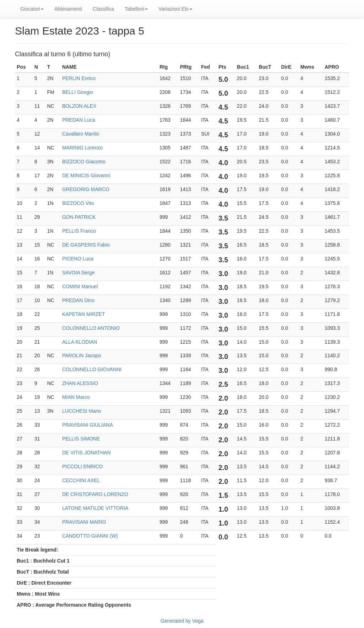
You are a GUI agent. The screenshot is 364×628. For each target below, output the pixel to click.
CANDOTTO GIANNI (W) (90, 536)
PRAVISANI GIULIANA (88, 425)
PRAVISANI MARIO (84, 522)
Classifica (103, 9)
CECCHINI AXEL (81, 480)
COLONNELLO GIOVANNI (92, 369)
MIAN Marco (76, 397)
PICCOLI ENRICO (82, 466)
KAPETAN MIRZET (84, 314)
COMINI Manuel (80, 286)
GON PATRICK (79, 217)
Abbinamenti (68, 9)
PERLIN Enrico (79, 78)
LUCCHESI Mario (82, 411)
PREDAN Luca (79, 120)
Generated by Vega (182, 621)
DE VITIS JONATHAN (87, 453)
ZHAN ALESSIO (80, 383)
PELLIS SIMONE (81, 439)
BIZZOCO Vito (78, 203)
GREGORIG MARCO (86, 189)
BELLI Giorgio (78, 92)
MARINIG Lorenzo (82, 148)
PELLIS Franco (79, 231)
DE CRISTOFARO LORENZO (95, 494)
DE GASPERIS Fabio (86, 245)
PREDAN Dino (78, 300)
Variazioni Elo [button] (175, 9)
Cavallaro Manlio (81, 134)
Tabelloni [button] (136, 9)
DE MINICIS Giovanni (86, 175)
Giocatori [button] (32, 9)
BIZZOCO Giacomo (84, 162)
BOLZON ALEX (79, 106)
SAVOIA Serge (79, 273)
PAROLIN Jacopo (82, 355)
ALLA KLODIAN (80, 342)
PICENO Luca (78, 259)
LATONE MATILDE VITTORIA (95, 508)
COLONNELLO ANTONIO (91, 328)
